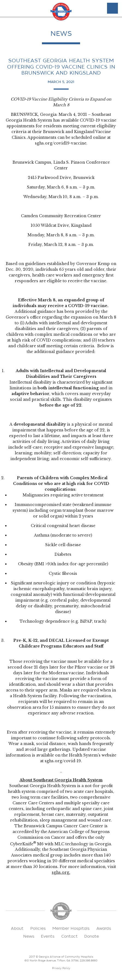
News (29, 936)
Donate (91, 936)
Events (48, 936)
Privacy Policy (61, 968)
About (17, 929)
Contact (69, 936)
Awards (104, 929)
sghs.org (60, 872)
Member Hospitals (71, 929)
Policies (38, 929)
